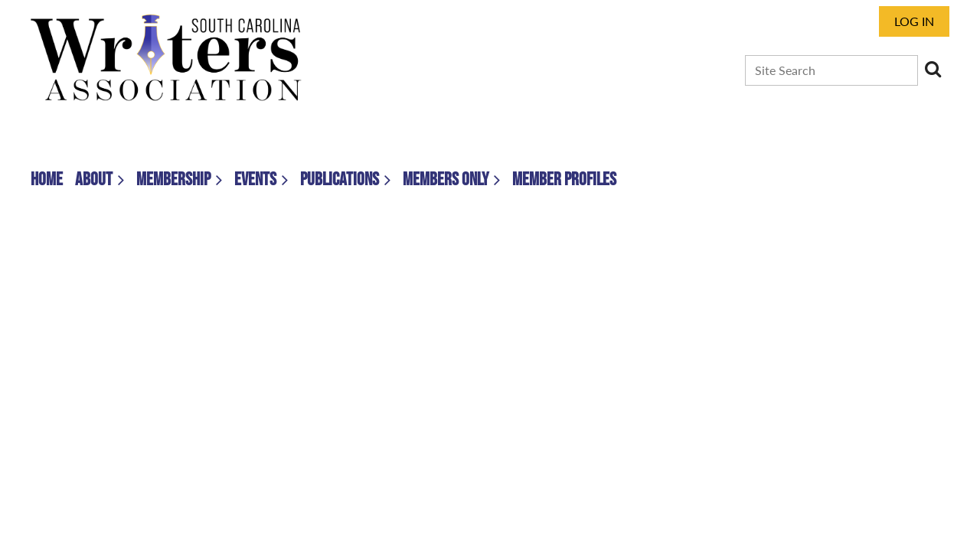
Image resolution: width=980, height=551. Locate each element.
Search (933, 69)
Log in (914, 21)
